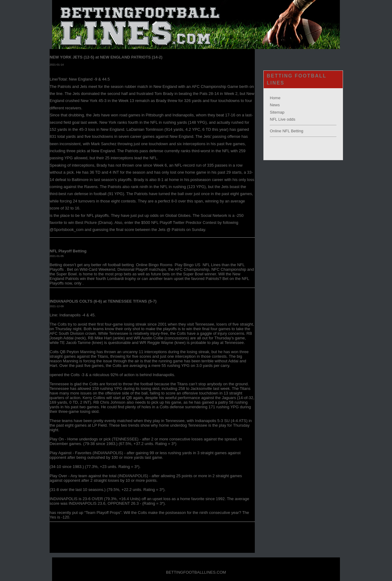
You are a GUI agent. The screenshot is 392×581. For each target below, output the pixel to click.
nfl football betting (119, 265)
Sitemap (277, 112)
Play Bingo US (188, 265)
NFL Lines (211, 265)
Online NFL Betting (286, 131)
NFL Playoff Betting (68, 251)
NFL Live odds (283, 119)
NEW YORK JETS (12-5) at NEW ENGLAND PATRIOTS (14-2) (106, 57)
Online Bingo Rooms (155, 265)
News (275, 105)
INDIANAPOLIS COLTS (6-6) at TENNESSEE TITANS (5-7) (103, 301)
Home (275, 98)
